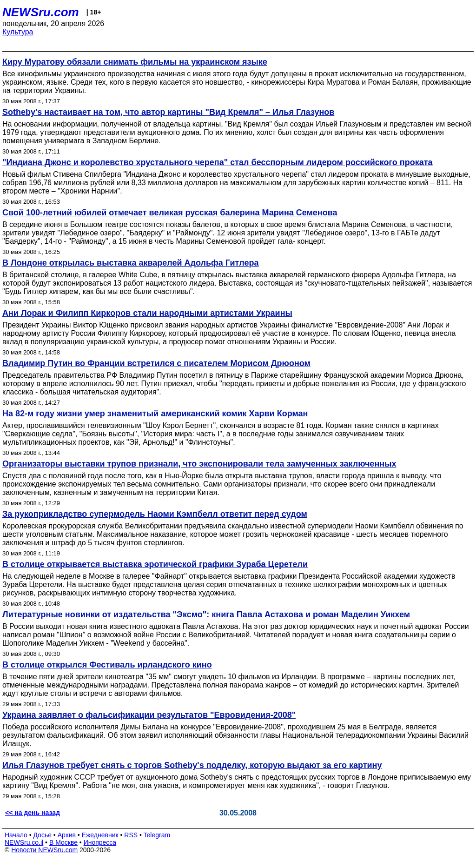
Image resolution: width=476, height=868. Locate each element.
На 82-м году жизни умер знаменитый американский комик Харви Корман (155, 414)
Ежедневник (100, 835)
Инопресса (100, 842)
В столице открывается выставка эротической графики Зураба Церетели (155, 564)
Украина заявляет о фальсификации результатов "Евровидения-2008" (149, 715)
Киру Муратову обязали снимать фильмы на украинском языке (135, 62)
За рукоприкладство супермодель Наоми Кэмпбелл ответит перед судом (155, 514)
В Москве (63, 842)
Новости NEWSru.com (44, 850)
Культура (18, 32)
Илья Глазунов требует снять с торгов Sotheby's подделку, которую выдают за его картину (192, 765)
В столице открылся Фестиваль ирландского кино (107, 665)
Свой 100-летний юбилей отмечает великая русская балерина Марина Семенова (170, 213)
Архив (67, 835)
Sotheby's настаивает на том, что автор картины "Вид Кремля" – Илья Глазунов (168, 112)
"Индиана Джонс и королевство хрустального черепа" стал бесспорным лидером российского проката (218, 162)
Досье (42, 835)
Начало (16, 835)
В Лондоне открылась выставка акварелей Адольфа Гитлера (130, 263)
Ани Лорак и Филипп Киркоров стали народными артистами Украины (147, 313)
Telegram (157, 835)
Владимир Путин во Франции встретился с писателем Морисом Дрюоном (156, 363)
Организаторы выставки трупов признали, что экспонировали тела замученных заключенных (199, 464)
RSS (131, 835)
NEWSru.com (41, 12)
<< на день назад (33, 813)
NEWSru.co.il (24, 842)
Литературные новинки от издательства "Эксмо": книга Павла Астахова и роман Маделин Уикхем (206, 614)
